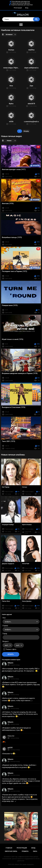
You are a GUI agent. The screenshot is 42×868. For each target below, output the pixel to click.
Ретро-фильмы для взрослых (21, 1)
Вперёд (26, 131)
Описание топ (9, 754)
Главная (9, 848)
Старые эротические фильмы (21, 3)
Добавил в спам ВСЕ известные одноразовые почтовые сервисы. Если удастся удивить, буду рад (21, 685)
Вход (27, 8)
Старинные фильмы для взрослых (22, 5)
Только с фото (11, 649)
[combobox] (21, 622)
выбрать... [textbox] (8, 622)
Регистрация (18, 8)
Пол (4, 618)
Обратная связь (11, 851)
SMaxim (10, 663)
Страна (5, 626)
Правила (25, 851)
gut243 (10, 748)
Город (5, 634)
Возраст (6, 641)
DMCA (35, 851)
